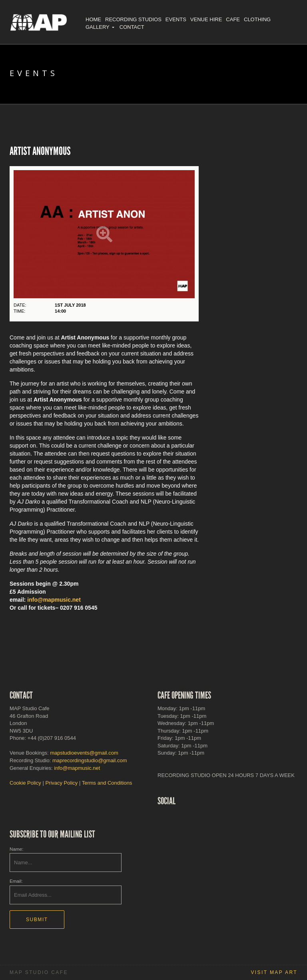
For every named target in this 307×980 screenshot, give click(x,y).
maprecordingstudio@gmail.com (90, 760)
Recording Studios (133, 19)
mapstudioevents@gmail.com (84, 753)
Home (93, 19)
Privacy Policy (61, 783)
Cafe (233, 19)
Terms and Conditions (107, 783)
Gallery (98, 27)
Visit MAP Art (274, 972)
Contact (132, 27)
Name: (16, 849)
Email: (16, 881)
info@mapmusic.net (54, 600)
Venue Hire (206, 19)
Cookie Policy (25, 783)
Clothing (257, 19)
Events (176, 19)
